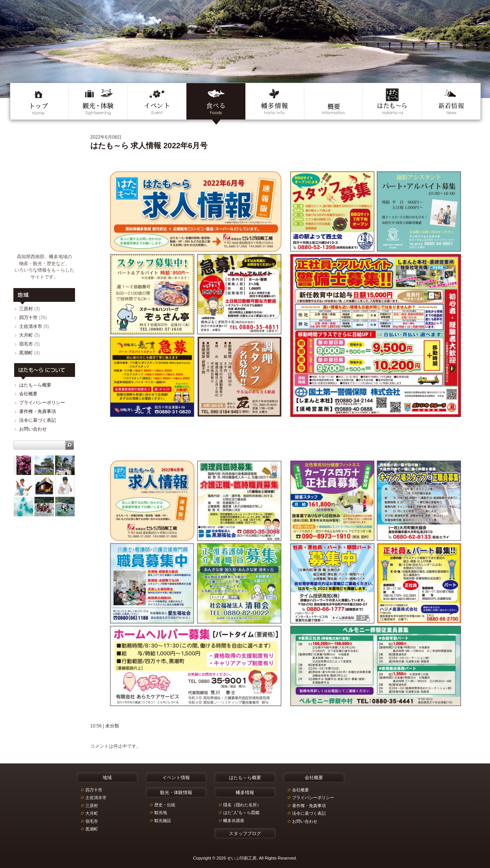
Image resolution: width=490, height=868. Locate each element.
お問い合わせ (33, 429)
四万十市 (28, 318)
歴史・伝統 (165, 805)
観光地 (161, 812)
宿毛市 (26, 344)
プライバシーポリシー (42, 403)
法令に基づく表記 (38, 420)
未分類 (112, 726)
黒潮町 (26, 353)
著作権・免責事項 (38, 411)
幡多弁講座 (234, 821)
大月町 (26, 335)
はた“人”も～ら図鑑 (241, 812)
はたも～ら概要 (35, 385)
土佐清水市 (31, 326)
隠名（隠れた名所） (242, 805)
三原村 (26, 309)
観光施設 (163, 821)
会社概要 (28, 394)
